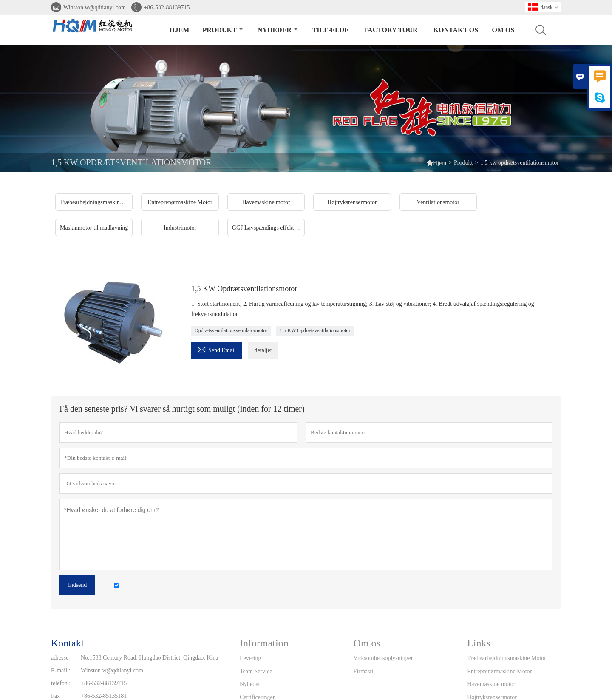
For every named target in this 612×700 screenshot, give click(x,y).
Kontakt (67, 643)
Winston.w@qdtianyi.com (95, 7)
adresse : (61, 658)
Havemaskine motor (491, 684)
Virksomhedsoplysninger (383, 658)
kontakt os (456, 30)
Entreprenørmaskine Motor (499, 671)
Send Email (217, 349)
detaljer (263, 350)
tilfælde (331, 30)
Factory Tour (391, 30)
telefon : (61, 683)
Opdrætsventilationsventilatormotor (231, 330)
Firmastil (364, 671)
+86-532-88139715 (167, 7)
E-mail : (61, 670)
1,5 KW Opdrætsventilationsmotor (315, 330)
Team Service (256, 671)
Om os (503, 30)
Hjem (179, 30)
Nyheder (278, 30)
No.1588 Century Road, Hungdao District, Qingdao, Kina (150, 658)
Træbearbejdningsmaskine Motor (507, 658)
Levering (251, 658)
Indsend (77, 585)
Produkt (223, 30)
